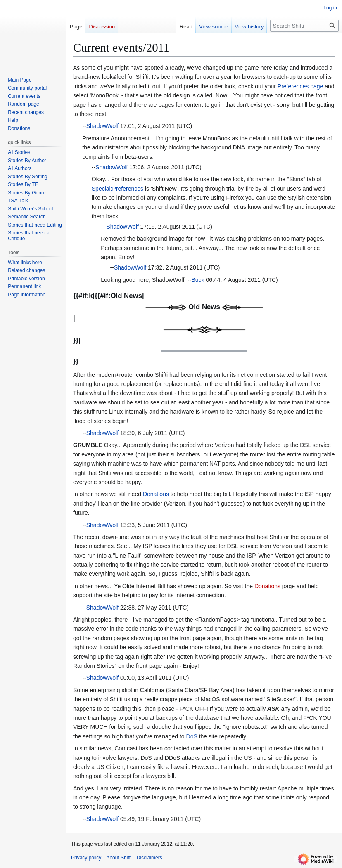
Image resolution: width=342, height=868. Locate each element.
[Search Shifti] (304, 26)
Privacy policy (86, 858)
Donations (156, 494)
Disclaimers (150, 858)
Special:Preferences (118, 189)
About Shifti (119, 858)
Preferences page (300, 86)
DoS (192, 736)
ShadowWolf (102, 126)
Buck (198, 280)
